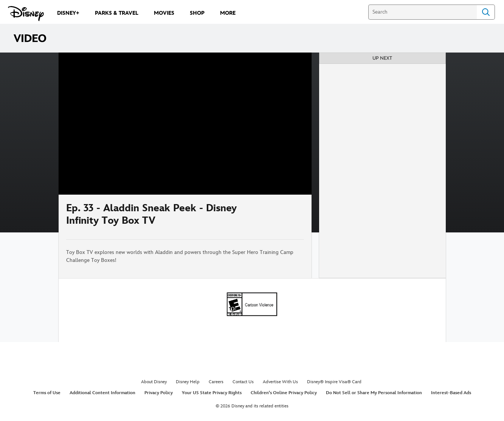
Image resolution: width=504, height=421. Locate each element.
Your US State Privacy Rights (212, 393)
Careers (216, 382)
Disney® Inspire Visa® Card (334, 382)
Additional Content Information (102, 393)
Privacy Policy (159, 393)
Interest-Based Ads (451, 393)
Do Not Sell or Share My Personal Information (374, 393)
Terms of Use (47, 393)
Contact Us (243, 382)
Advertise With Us (280, 382)
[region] (185, 124)
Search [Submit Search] (486, 12)
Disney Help (188, 382)
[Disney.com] (26, 14)
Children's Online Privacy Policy (284, 393)
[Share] (282, 217)
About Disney (154, 382)
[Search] (423, 12)
